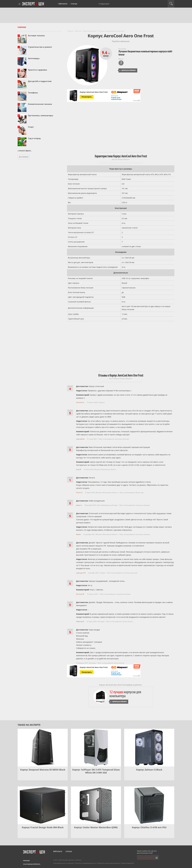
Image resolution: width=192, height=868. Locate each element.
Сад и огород (34, 138)
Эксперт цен (33, 4)
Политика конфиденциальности (86, 863)
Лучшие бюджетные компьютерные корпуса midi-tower (146, 53)
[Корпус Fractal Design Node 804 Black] (43, 805)
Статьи (74, 4)
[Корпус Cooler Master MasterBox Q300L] (96, 805)
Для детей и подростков (40, 81)
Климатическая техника (40, 104)
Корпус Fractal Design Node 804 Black (43, 827)
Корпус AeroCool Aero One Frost (94, 92)
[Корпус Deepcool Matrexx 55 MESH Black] (43, 748)
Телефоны (33, 93)
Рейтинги (63, 4)
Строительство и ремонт (40, 47)
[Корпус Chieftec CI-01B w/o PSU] (149, 805)
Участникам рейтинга (32, 864)
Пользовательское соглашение (63, 863)
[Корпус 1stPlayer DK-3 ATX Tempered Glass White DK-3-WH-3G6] (96, 748)
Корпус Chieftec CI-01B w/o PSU (149, 827)
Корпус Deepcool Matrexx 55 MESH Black (43, 770)
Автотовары (34, 58)
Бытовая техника (36, 35)
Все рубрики (24, 157)
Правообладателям (128, 863)
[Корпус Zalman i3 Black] (149, 748)
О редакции (104, 4)
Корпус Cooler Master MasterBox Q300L (96, 827)
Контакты (78, 860)
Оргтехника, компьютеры (41, 115)
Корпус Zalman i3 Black (149, 770)
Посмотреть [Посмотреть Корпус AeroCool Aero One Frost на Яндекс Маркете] (87, 97)
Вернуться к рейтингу (127, 70)
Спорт (31, 127)
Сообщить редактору (146, 857)
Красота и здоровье (38, 70)
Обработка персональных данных (109, 863)
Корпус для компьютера (116, 98)
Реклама (26, 861)
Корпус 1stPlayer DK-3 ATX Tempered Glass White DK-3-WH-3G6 (96, 771)
